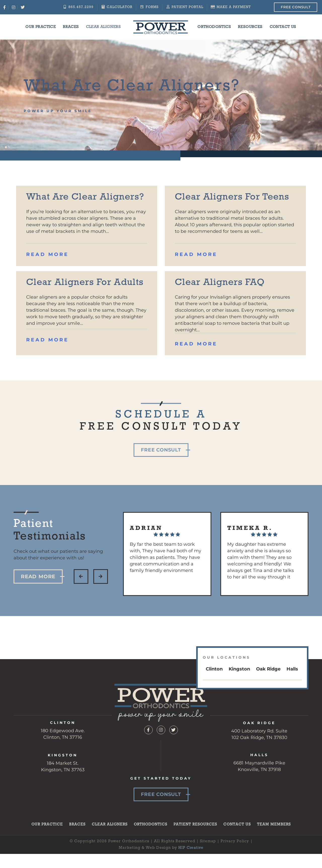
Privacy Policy (235, 863)
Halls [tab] (292, 690)
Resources (250, 27)
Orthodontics (214, 27)
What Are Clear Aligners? (68, 203)
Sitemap (207, 863)
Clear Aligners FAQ (227, 295)
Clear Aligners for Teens (225, 203)
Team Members (277, 846)
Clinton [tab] (214, 690)
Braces (71, 27)
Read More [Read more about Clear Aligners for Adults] (48, 365)
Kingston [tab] (239, 690)
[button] (81, 597)
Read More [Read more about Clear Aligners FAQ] (197, 356)
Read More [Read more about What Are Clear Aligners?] (48, 267)
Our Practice (41, 27)
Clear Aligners (104, 27)
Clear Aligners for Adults (76, 301)
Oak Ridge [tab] (268, 690)
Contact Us (283, 27)
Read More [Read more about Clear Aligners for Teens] (197, 267)
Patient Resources (197, 846)
